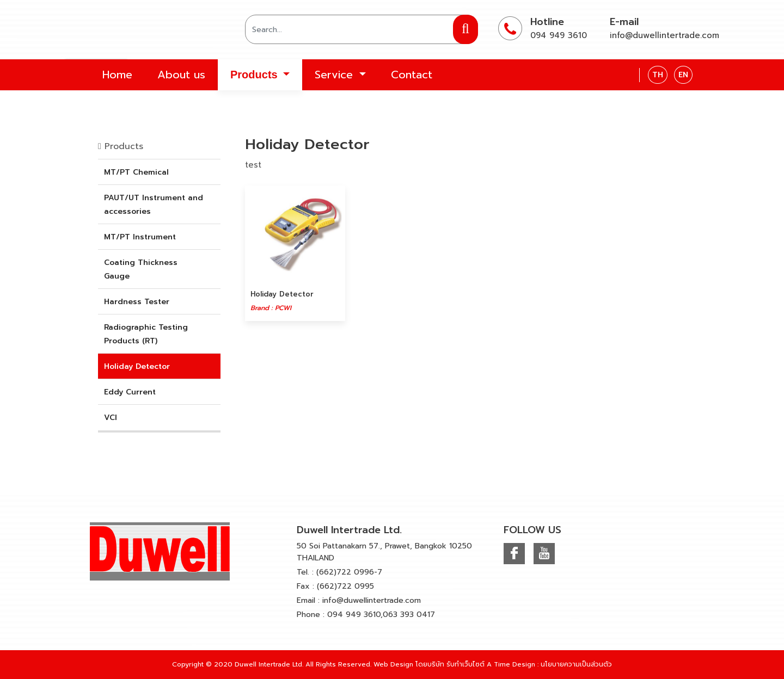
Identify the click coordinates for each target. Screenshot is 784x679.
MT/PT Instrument (140, 237)
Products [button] (255, 75)
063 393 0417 (409, 615)
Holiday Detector (137, 366)
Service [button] (336, 75)
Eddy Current (130, 392)
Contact (412, 75)
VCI (111, 418)
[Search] (362, 29)
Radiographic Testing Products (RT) (146, 334)
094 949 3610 (559, 35)
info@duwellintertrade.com (664, 35)
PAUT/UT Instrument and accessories (154, 205)
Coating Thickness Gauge (141, 269)
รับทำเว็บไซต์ (465, 664)
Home (117, 75)
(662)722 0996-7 (349, 572)
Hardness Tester (137, 302)
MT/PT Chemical (136, 172)
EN (683, 75)
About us (181, 75)
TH (658, 75)
